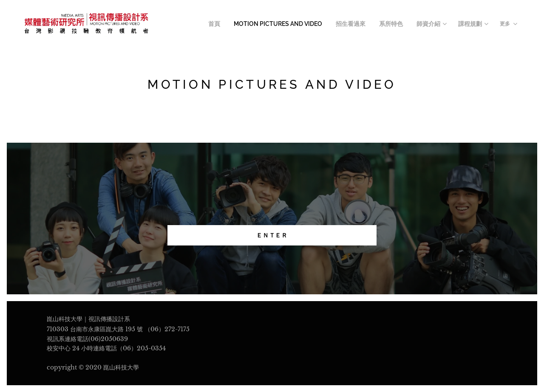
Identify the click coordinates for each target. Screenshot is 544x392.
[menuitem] (233, 24)
